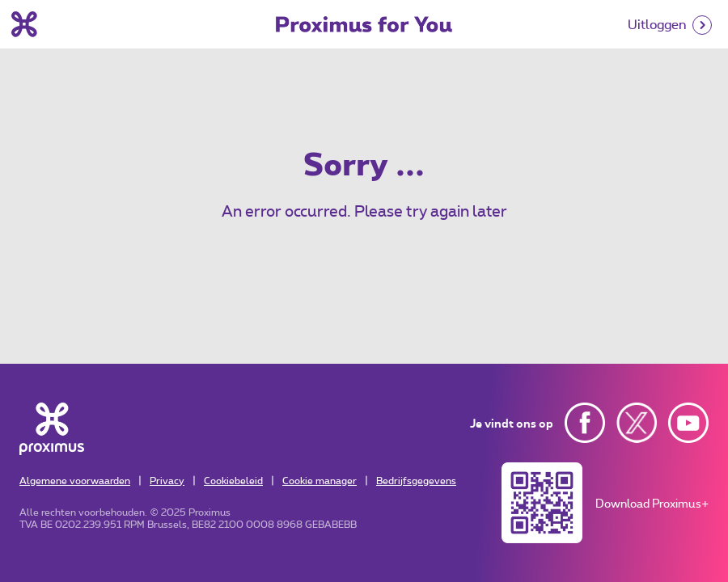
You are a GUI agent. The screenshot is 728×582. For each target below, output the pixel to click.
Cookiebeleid (233, 480)
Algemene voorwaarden (75, 480)
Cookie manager (320, 480)
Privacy (167, 480)
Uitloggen (657, 24)
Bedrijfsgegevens (416, 480)
